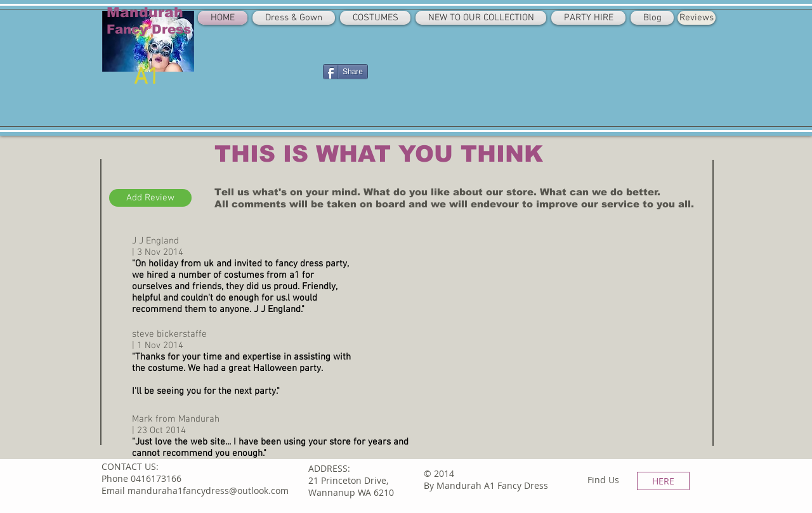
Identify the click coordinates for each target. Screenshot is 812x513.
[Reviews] (697, 18)
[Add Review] (150, 198)
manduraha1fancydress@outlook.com (208, 490)
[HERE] (663, 481)
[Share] (345, 72)
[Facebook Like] (291, 70)
